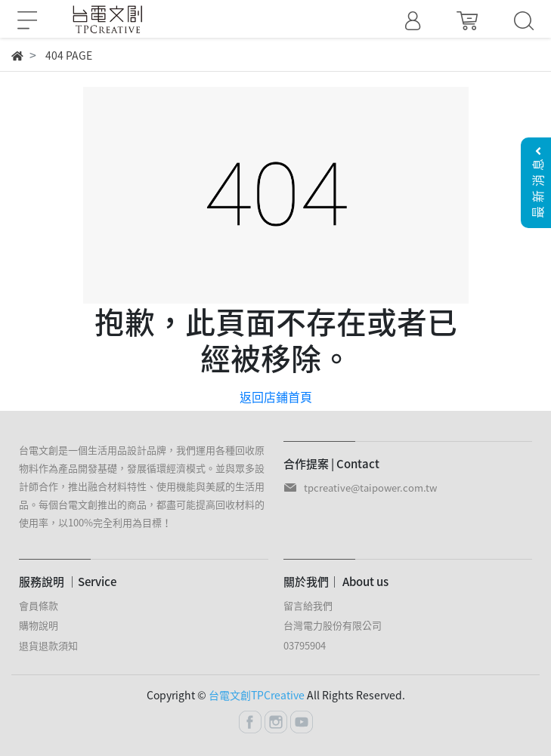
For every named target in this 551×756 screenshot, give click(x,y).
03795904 (305, 645)
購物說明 (39, 625)
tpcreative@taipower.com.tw (370, 488)
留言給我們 (308, 605)
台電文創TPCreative (257, 695)
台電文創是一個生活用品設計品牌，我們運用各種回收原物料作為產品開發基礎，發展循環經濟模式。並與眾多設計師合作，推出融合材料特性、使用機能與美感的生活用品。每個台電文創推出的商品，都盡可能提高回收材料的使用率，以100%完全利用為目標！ (142, 486)
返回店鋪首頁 (276, 397)
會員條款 (39, 605)
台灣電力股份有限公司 (333, 625)
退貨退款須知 (48, 645)
